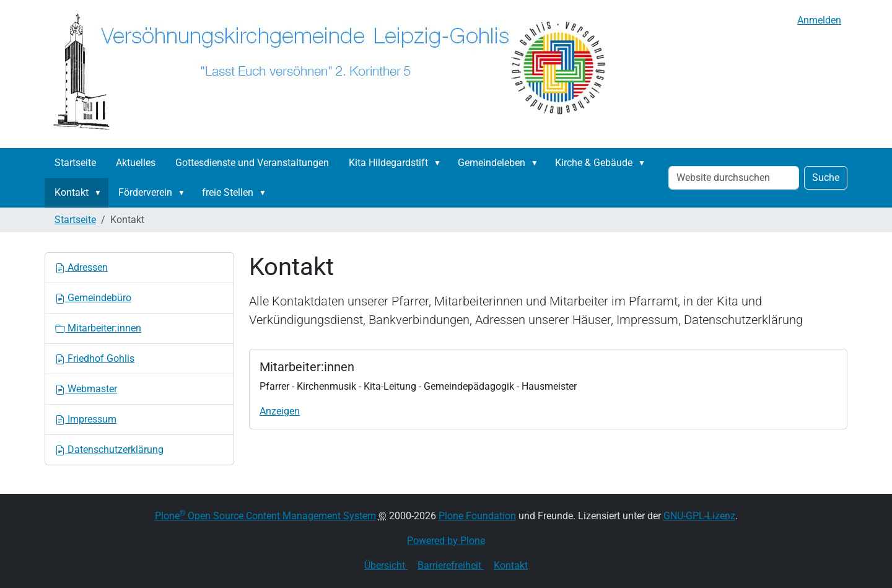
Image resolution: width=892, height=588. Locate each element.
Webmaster (86, 389)
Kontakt (72, 192)
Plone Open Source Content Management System (265, 516)
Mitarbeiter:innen (98, 328)
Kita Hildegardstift (388, 163)
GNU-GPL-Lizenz (699, 516)
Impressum (86, 419)
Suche (826, 178)
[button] (440, 163)
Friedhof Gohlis (95, 358)
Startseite (75, 163)
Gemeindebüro (93, 298)
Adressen (81, 267)
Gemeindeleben (492, 163)
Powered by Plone (446, 541)
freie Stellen (228, 192)
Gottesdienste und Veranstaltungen (252, 163)
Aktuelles (136, 163)
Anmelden (819, 20)
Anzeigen (280, 411)
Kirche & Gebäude (594, 163)
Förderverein (145, 192)
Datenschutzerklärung (109, 450)
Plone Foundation (477, 516)
